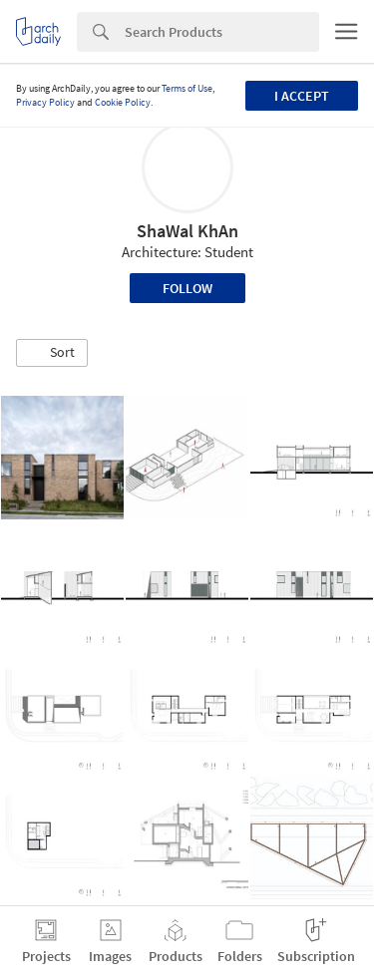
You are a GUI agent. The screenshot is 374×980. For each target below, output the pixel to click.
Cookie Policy (123, 102)
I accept (302, 96)
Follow (187, 288)
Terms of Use (187, 88)
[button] (52, 353)
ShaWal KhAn (187, 231)
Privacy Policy (45, 102)
